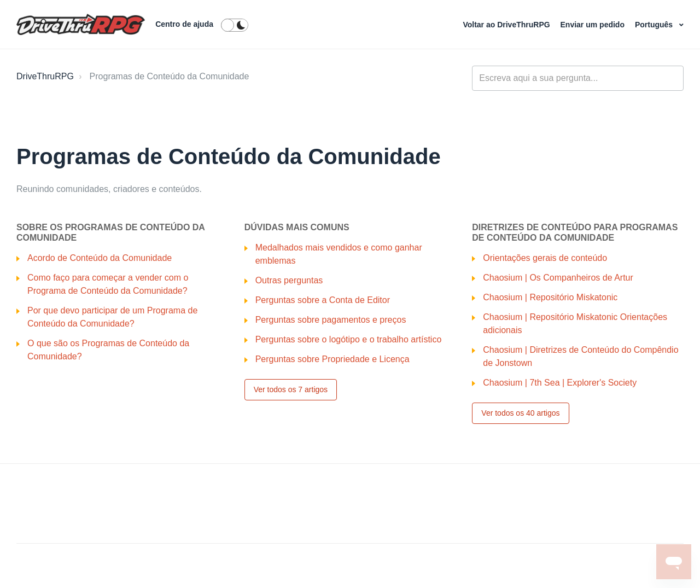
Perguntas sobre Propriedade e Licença (332, 359)
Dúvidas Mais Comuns (297, 227)
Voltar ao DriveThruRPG (507, 25)
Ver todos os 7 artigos (291, 389)
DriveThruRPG (45, 76)
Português (655, 25)
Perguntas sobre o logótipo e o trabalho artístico (349, 339)
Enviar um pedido (594, 25)
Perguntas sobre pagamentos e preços (331, 320)
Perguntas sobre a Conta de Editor (323, 300)
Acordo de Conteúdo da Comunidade (100, 258)
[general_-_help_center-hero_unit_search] (578, 78)
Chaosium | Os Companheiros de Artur (558, 278)
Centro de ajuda (184, 24)
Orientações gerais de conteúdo (545, 258)
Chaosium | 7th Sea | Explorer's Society (560, 383)
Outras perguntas (289, 280)
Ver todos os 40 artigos (520, 413)
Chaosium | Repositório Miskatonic (550, 297)
